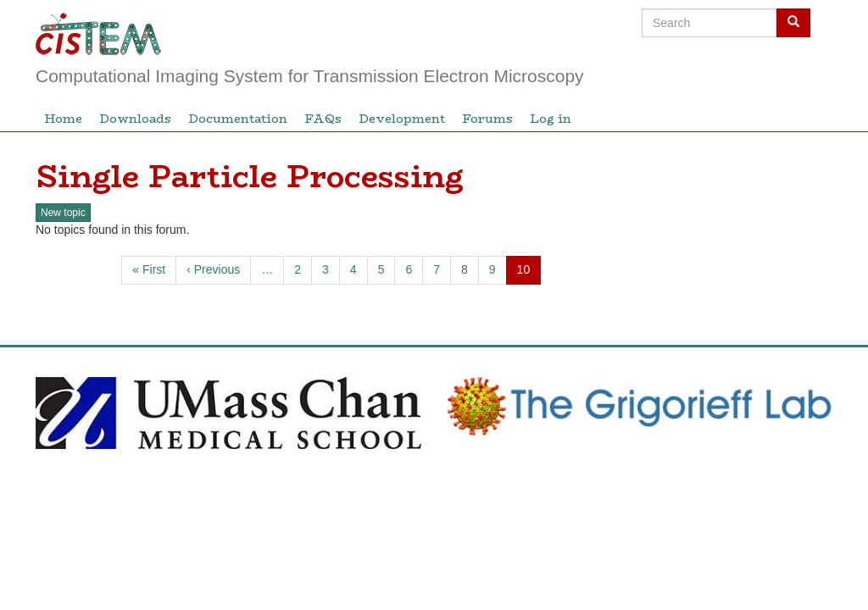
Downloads (135, 119)
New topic (63, 213)
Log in (551, 119)
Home (63, 119)
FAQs (323, 119)
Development (402, 119)
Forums (487, 119)
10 (529, 273)
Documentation (238, 119)
